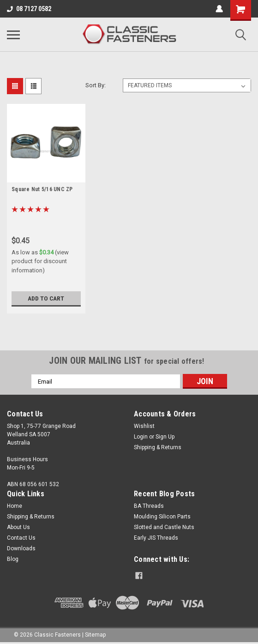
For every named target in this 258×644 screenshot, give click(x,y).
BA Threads (149, 506)
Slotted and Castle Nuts (164, 527)
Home (15, 506)
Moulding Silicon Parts (162, 517)
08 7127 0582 (29, 9)
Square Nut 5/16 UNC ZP (42, 189)
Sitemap (95, 635)
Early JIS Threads (156, 538)
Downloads (21, 548)
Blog (13, 559)
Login (141, 437)
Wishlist (144, 426)
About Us (18, 527)
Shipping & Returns (158, 447)
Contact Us (21, 538)
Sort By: (96, 85)
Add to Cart (46, 298)
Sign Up (165, 437)
